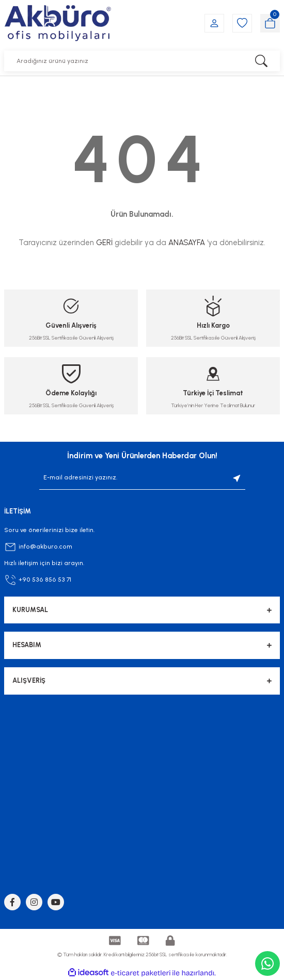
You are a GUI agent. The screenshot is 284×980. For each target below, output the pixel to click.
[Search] (142, 61)
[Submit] (237, 478)
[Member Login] (214, 23)
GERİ (104, 243)
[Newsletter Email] (142, 478)
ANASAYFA (187, 243)
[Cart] (270, 23)
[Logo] (58, 23)
